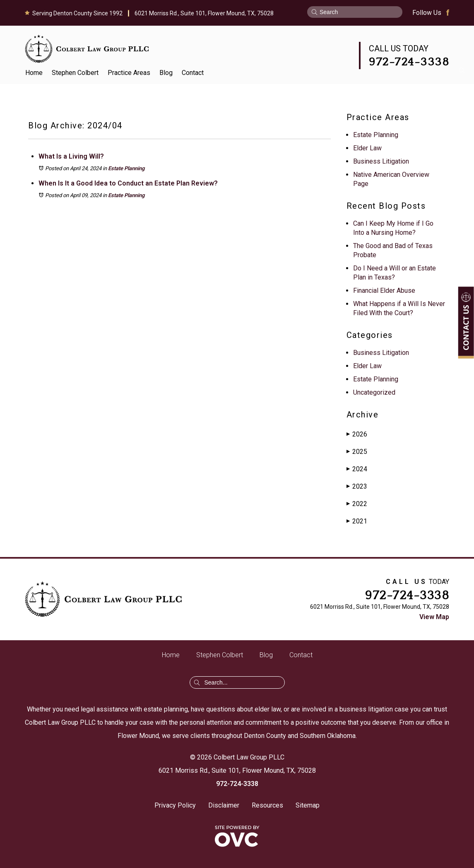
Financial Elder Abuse (384, 291)
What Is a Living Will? (71, 156)
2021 (357, 521)
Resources (267, 805)
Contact (193, 73)
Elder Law (367, 148)
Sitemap (308, 805)
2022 (357, 504)
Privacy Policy (175, 805)
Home (34, 73)
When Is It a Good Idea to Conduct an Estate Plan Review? (128, 183)
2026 (357, 434)
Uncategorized (374, 392)
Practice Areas (129, 73)
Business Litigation (381, 161)
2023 (357, 486)
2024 (357, 469)
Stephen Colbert (75, 73)
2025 (357, 452)
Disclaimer (224, 805)
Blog (166, 73)
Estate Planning (126, 168)
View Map (434, 617)
